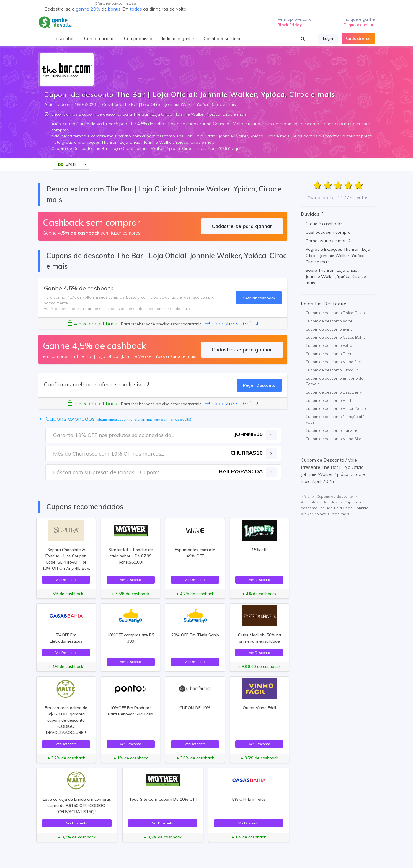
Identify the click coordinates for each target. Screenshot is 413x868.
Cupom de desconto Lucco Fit (332, 370)
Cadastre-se (358, 38)
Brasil (67, 164)
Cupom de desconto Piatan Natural (337, 408)
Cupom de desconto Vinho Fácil (334, 362)
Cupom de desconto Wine (329, 321)
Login (328, 38)
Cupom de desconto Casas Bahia (336, 337)
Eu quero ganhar (359, 25)
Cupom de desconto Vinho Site (333, 439)
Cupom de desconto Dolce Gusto (335, 313)
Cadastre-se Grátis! (232, 324)
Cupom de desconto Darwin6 (332, 430)
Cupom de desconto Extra (329, 345)
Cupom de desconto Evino (329, 329)
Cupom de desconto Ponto (330, 354)
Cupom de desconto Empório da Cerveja (334, 381)
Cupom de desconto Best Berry (334, 392)
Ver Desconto (66, 580)
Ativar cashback (259, 298)
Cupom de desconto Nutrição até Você (335, 420)
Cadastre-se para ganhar (242, 226)
